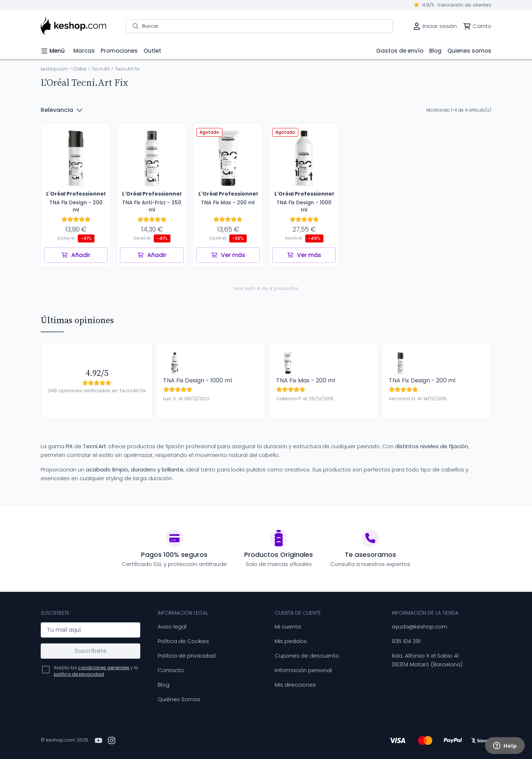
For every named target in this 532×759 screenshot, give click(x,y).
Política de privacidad (187, 656)
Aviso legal (172, 627)
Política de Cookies (183, 641)
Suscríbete (90, 651)
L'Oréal (80, 69)
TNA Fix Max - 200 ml (306, 380)
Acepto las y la (96, 671)
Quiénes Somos (179, 699)
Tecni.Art (101, 69)
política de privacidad (79, 674)
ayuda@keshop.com (420, 627)
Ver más (228, 255)
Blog (164, 685)
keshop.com (54, 69)
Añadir (76, 255)
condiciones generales (104, 668)
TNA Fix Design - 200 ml (422, 380)
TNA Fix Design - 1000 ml (198, 380)
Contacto (171, 670)
